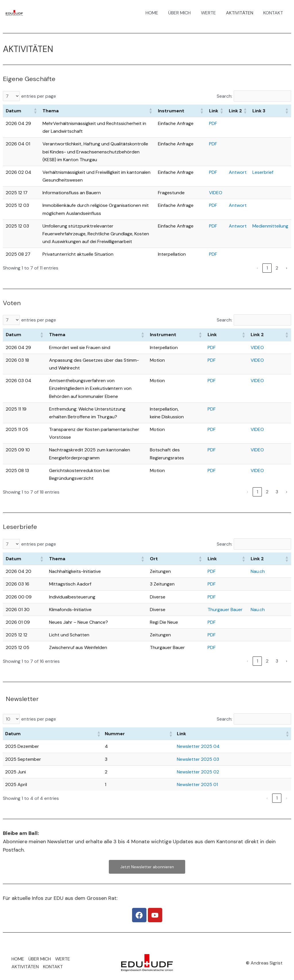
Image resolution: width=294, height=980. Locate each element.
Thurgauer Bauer (225, 610)
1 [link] (267, 268)
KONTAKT (274, 13)
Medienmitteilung (270, 226)
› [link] (287, 268)
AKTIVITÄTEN (241, 13)
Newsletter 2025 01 (197, 784)
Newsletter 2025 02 (198, 772)
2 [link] (277, 268)
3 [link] (277, 492)
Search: (225, 96)
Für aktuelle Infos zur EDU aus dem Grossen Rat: (60, 898)
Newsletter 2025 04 (198, 746)
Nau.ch (258, 571)
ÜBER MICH (183, 13)
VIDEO (216, 193)
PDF (213, 123)
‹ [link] (257, 268)
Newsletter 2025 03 (198, 759)
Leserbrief (263, 172)
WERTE (211, 13)
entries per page (39, 96)
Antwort (238, 172)
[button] (35, 111)
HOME (156, 13)
